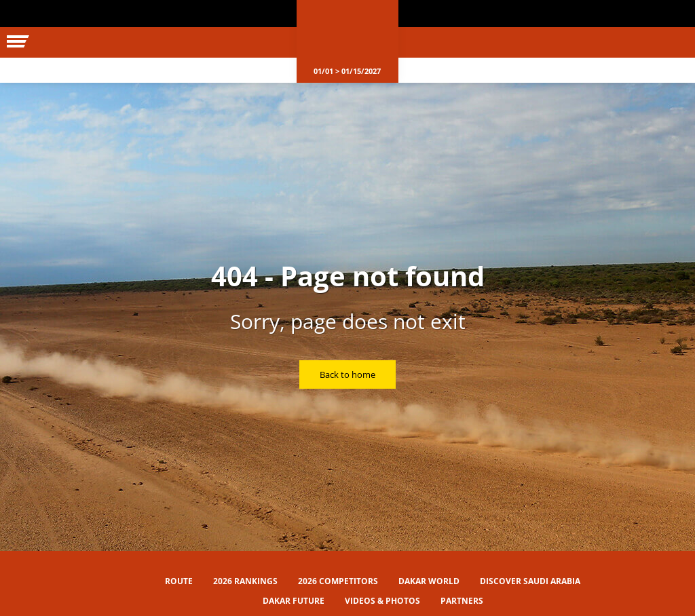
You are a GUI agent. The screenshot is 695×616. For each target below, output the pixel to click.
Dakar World (429, 581)
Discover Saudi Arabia (530, 581)
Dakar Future (294, 601)
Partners (462, 601)
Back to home (347, 374)
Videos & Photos (382, 601)
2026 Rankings (245, 581)
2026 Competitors (338, 581)
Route (179, 581)
